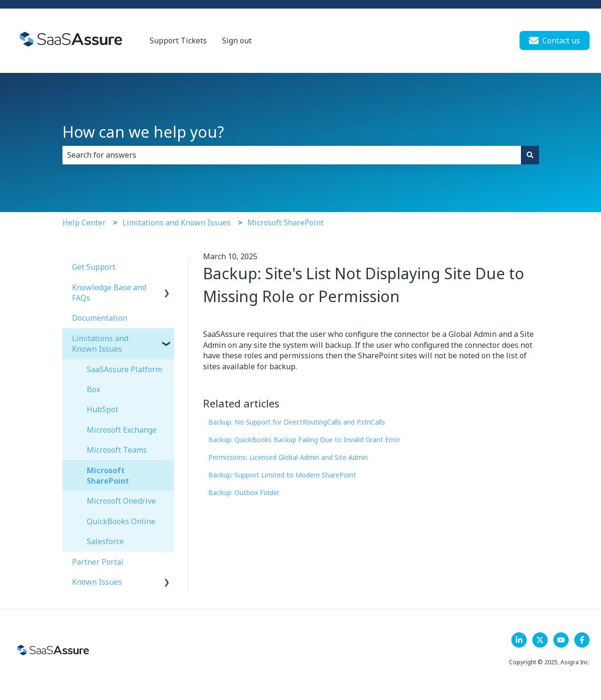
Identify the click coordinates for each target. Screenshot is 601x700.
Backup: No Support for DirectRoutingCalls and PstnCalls (297, 422)
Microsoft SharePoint (285, 223)
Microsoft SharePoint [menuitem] (108, 476)
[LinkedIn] (519, 640)
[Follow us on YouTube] (561, 640)
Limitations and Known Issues (177, 223)
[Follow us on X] (540, 640)
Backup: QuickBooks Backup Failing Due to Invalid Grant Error (304, 440)
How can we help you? (143, 132)
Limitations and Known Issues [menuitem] (100, 344)
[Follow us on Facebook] (582, 640)
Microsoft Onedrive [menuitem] (121, 501)
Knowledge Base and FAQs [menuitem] (109, 293)
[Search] (530, 155)
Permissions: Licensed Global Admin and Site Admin (288, 457)
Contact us (555, 41)
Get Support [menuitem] (94, 267)
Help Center (84, 223)
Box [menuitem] (93, 389)
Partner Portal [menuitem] (98, 562)
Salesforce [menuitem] (105, 541)
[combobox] (292, 155)
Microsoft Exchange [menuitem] (122, 430)
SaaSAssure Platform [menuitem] (124, 369)
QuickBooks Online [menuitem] (121, 521)
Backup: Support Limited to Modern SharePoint (282, 475)
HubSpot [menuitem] (102, 409)
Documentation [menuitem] (100, 318)
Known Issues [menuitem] (97, 582)
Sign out (237, 41)
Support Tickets (178, 41)
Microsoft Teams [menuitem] (117, 450)
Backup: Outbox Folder (244, 492)
